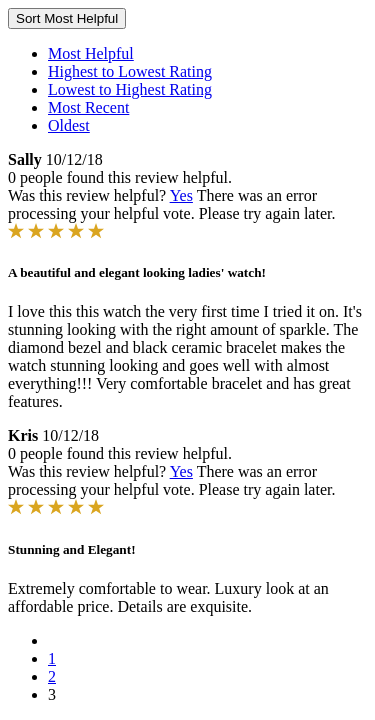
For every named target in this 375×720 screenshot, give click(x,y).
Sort (67, 18)
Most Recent (88, 107)
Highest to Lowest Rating (130, 71)
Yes (181, 195)
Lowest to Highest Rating (130, 89)
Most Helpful (91, 53)
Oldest (69, 125)
